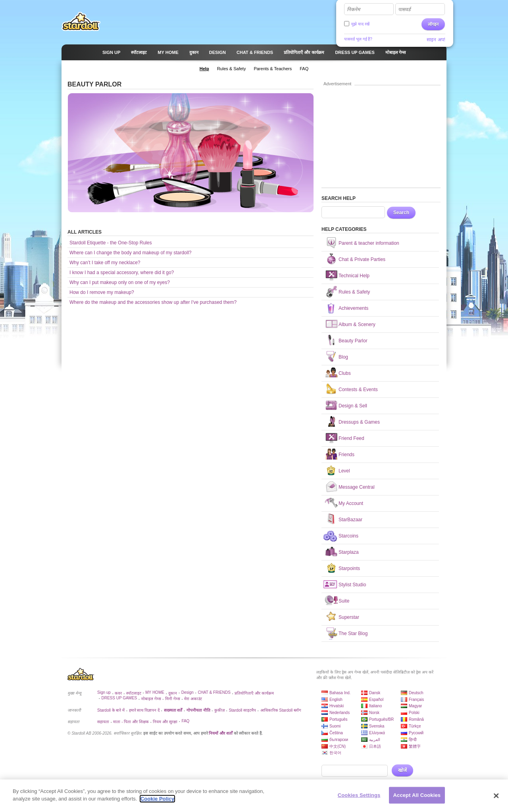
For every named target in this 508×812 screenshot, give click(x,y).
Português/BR (381, 719)
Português (339, 719)
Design (188, 692)
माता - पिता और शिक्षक (131, 722)
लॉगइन (433, 24)
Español (376, 700)
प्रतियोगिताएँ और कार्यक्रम (254, 693)
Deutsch (416, 693)
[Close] (496, 796)
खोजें (402, 770)
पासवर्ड (404, 10)
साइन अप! (436, 40)
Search (401, 213)
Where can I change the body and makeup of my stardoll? (131, 253)
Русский (416, 733)
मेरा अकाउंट (193, 699)
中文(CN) (338, 746)
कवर (118, 693)
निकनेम (353, 10)
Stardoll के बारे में (111, 710)
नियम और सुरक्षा (165, 722)
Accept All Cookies (417, 795)
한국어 (335, 753)
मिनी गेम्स (173, 699)
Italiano (375, 706)
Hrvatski (337, 706)
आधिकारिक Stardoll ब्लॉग (281, 710)
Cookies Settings (359, 795)
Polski (414, 713)
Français (416, 700)
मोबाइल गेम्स (151, 699)
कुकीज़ (219, 710)
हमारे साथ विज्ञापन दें (144, 710)
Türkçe (415, 726)
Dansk (375, 693)
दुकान (173, 693)
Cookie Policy (157, 799)
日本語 (375, 746)
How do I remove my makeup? (102, 292)
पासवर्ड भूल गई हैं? (358, 39)
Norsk (374, 713)
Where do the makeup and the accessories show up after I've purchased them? (153, 302)
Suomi (335, 726)
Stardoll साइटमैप (242, 710)
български (339, 740)
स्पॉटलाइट (134, 693)
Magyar (415, 706)
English (336, 700)
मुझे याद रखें (360, 24)
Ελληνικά (377, 733)
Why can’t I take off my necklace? (105, 263)
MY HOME (155, 692)
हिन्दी (413, 740)
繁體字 (415, 746)
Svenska (377, 726)
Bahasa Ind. (340, 693)
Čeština (336, 733)
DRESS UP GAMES (119, 698)
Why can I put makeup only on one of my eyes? (120, 282)
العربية (375, 740)
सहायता (103, 722)
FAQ (185, 721)
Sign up (104, 692)
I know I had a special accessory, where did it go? (122, 273)
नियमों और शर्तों (221, 733)
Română (416, 719)
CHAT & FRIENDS (214, 692)
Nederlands (340, 713)
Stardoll (81, 21)
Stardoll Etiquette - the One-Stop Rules (111, 243)
